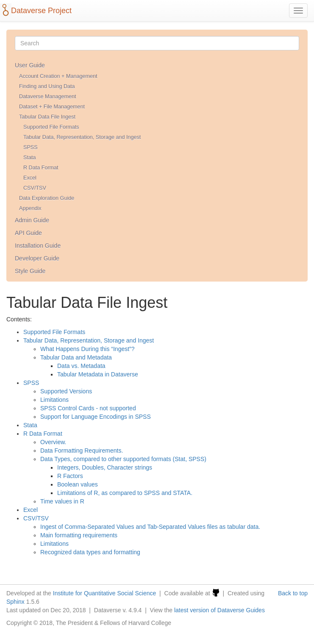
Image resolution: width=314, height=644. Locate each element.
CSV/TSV (35, 188)
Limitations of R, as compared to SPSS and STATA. (125, 493)
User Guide (30, 65)
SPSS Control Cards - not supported (88, 408)
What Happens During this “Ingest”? (88, 349)
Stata (29, 158)
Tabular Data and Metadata (76, 357)
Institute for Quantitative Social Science (105, 593)
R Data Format (41, 168)
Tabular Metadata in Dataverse (98, 374)
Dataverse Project (41, 11)
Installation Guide (38, 246)
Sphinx (15, 602)
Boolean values (78, 484)
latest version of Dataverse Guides (220, 610)
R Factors (70, 476)
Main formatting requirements (79, 535)
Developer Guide (37, 258)
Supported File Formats (51, 127)
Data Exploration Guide (47, 198)
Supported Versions (66, 391)
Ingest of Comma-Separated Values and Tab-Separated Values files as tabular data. (150, 527)
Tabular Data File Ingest (47, 117)
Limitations (54, 400)
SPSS (31, 147)
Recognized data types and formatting (90, 552)
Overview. (53, 442)
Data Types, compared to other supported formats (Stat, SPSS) (123, 459)
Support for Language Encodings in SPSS (96, 417)
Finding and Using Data (47, 86)
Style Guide (30, 271)
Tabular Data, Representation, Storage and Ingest (82, 137)
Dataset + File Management (52, 107)
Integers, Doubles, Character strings (105, 467)
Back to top (293, 593)
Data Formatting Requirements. (82, 451)
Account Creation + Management (58, 76)
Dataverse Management (47, 97)
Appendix (30, 208)
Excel (30, 178)
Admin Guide (32, 220)
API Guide (28, 233)
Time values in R (62, 501)
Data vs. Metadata (81, 366)
